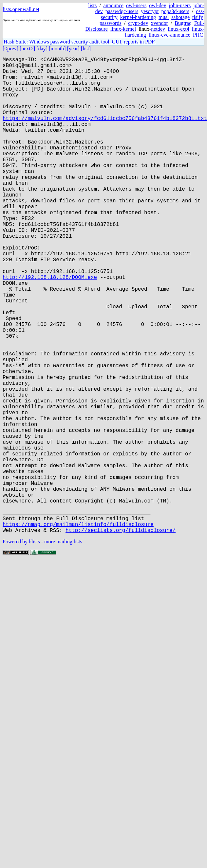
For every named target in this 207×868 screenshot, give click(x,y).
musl (164, 17)
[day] (42, 49)
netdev (158, 29)
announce (113, 5)
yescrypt (150, 11)
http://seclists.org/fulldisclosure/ (121, 636)
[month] (57, 49)
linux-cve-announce (169, 35)
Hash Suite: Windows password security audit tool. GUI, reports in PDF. (80, 42)
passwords (111, 23)
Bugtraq (183, 23)
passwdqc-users (122, 11)
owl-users (136, 5)
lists (92, 5)
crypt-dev (138, 23)
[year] (73, 49)
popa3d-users (175, 11)
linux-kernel (123, 29)
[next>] (27, 49)
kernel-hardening (138, 17)
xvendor (159, 23)
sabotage (180, 17)
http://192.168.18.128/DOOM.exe (50, 327)
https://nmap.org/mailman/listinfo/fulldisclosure (78, 629)
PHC (198, 35)
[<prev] (10, 49)
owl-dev (158, 5)
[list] (86, 49)
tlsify (198, 17)
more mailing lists (63, 647)
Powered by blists (21, 647)
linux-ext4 (179, 29)
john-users (180, 5)
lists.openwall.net (21, 9)
